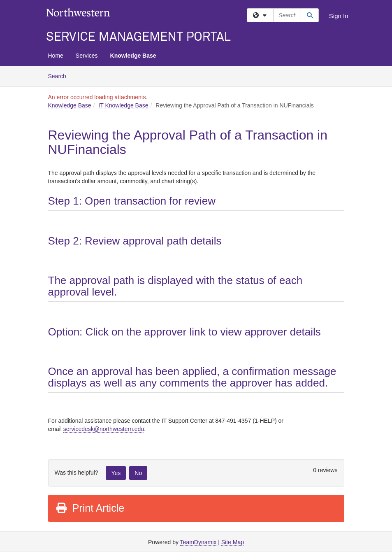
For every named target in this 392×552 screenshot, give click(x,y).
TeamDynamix (198, 542)
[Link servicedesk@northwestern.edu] (104, 429)
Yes (116, 473)
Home (56, 56)
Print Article (90, 508)
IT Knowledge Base (123, 105)
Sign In (339, 16)
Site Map (233, 542)
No (138, 473)
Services (87, 56)
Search (60, 76)
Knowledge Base (133, 56)
